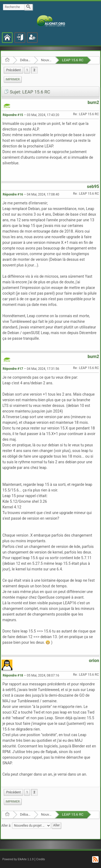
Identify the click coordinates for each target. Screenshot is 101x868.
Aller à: (6, 825)
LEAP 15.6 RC (73, 60)
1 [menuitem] (27, 70)
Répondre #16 (13, 194)
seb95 (93, 187)
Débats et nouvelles (25, 60)
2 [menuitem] (34, 70)
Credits (41, 859)
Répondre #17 (13, 369)
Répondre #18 (13, 675)
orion (94, 661)
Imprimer (13, 79)
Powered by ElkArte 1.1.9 (18, 859)
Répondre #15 (13, 115)
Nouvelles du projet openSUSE (46, 60)
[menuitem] (13, 70)
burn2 (93, 102)
